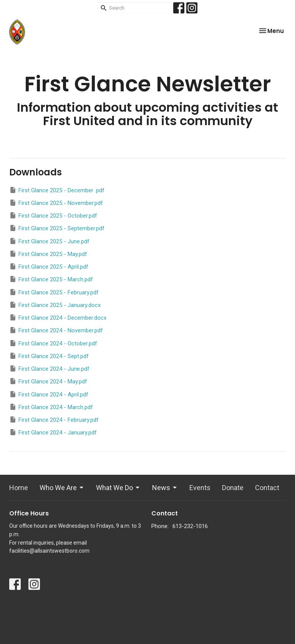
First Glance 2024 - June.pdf (49, 368)
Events (200, 488)
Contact (267, 488)
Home (19, 488)
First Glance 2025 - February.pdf (54, 292)
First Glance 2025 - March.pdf (51, 279)
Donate (233, 488)
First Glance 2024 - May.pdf (48, 381)
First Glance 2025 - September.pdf (57, 228)
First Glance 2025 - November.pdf (56, 203)
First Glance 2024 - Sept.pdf (49, 356)
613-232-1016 (190, 526)
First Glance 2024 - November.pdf (56, 330)
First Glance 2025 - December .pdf (57, 190)
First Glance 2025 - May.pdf (48, 254)
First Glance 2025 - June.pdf (49, 241)
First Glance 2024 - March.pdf (51, 407)
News (165, 488)
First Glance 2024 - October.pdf (53, 343)
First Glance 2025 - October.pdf (53, 215)
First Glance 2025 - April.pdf (49, 266)
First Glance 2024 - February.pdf (54, 419)
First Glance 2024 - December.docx (58, 317)
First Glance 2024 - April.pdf (49, 394)
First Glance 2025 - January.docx (55, 305)
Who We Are (62, 488)
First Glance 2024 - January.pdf (53, 432)
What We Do (118, 488)
